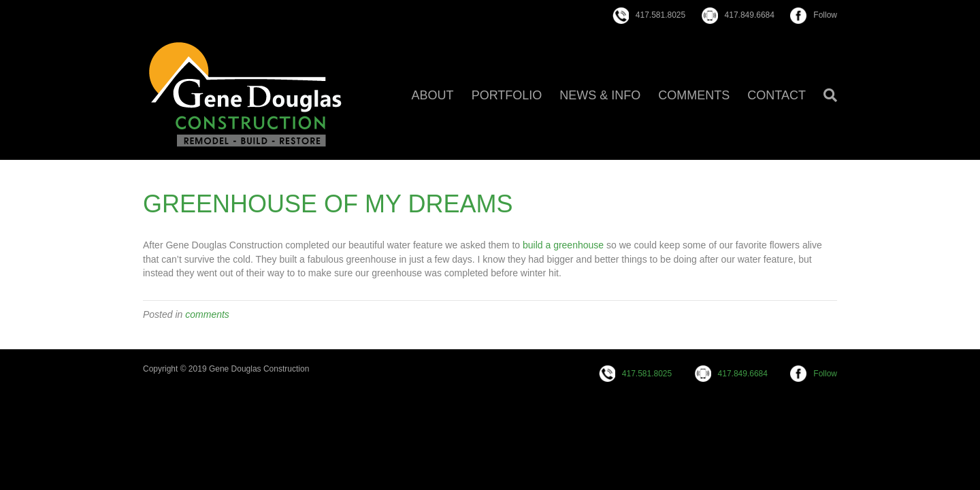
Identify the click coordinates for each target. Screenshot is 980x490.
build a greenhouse (563, 245)
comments (207, 314)
